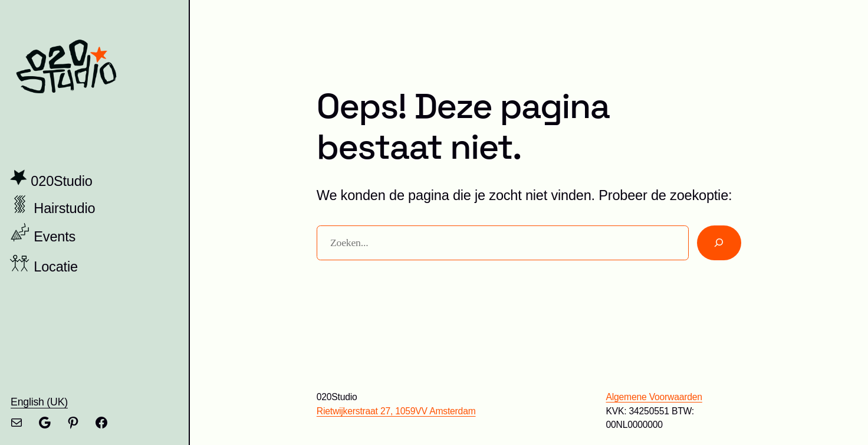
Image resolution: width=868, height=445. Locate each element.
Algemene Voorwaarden (654, 397)
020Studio (61, 181)
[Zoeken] (719, 243)
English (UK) (39, 402)
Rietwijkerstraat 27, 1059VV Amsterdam (396, 411)
